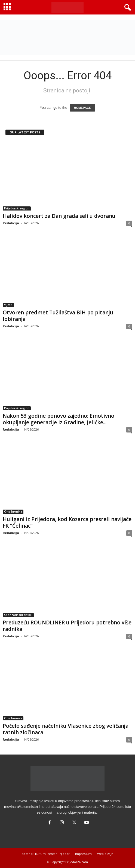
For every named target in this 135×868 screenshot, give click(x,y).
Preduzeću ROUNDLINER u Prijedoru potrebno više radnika (67, 626)
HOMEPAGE (82, 108)
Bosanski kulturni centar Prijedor (46, 854)
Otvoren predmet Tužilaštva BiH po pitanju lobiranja (58, 316)
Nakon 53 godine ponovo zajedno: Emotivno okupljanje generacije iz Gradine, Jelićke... (59, 419)
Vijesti (8, 305)
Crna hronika (13, 512)
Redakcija (11, 223)
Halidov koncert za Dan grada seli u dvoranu (59, 216)
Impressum (83, 854)
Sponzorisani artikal (18, 615)
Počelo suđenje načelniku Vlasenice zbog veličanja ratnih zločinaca (66, 729)
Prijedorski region (17, 208)
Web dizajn (105, 854)
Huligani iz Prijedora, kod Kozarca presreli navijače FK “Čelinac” (67, 522)
